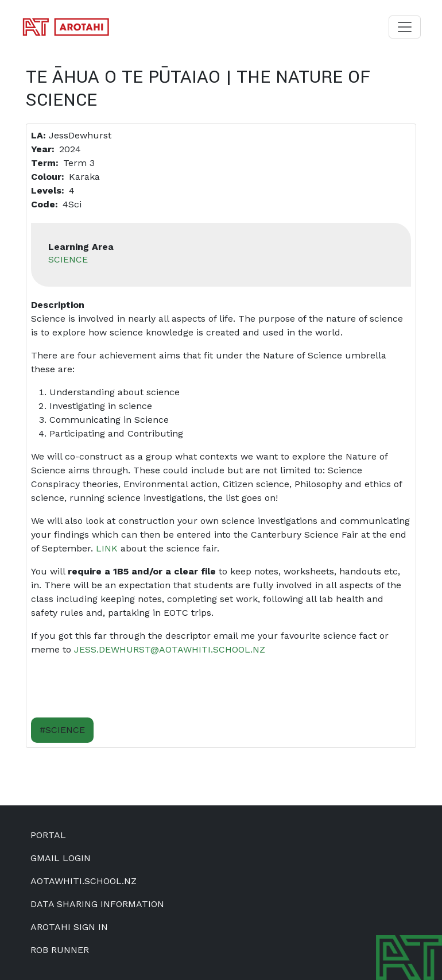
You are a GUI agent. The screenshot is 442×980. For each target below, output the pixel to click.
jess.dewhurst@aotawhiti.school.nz (170, 649)
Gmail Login (61, 858)
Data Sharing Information (97, 904)
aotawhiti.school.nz (84, 881)
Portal (48, 835)
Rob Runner (60, 950)
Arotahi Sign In (69, 927)
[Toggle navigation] (405, 27)
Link (107, 548)
